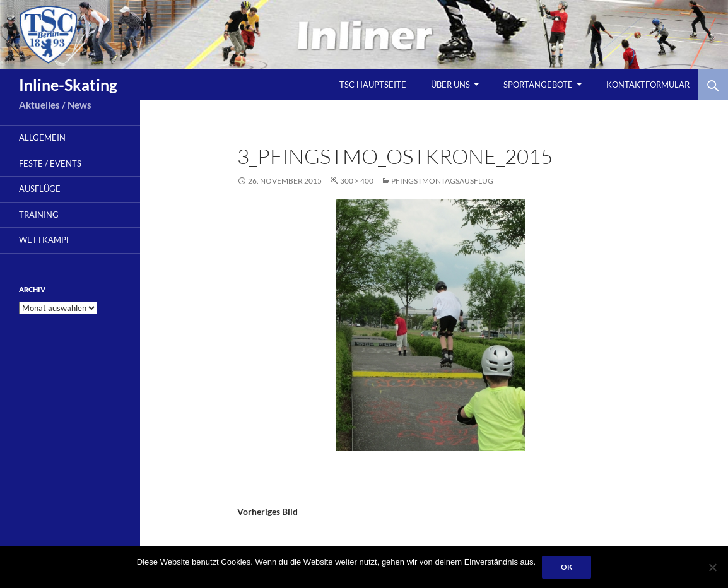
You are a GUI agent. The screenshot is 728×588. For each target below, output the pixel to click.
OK (567, 567)
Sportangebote (538, 85)
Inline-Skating (68, 85)
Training (39, 215)
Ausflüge (40, 189)
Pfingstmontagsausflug (442, 181)
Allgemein (42, 138)
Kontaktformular (648, 85)
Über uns (450, 85)
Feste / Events (50, 163)
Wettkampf (45, 240)
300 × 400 (357, 181)
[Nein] (712, 567)
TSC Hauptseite (373, 85)
